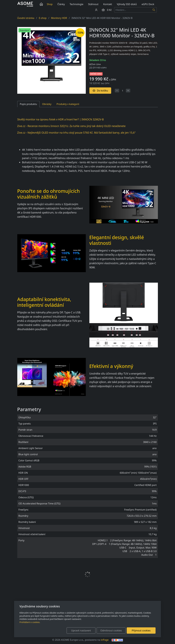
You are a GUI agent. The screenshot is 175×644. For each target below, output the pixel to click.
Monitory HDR (59, 18)
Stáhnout (93, 4)
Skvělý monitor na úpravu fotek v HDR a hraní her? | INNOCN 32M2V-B (61, 119)
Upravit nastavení (81, 631)
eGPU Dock (148, 4)
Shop (50, 4)
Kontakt (108, 4)
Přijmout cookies (141, 631)
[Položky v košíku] (103, 10)
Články (61, 4)
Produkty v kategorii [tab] (68, 104)
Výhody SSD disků (127, 4)
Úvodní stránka (26, 18)
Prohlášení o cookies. (30, 622)
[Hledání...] (133, 10)
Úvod (42, 4)
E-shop (43, 18)
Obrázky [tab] (47, 104)
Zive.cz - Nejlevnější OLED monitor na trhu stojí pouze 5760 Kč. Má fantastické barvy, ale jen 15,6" (76, 133)
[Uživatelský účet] (96, 10)
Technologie (77, 4)
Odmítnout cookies (111, 631)
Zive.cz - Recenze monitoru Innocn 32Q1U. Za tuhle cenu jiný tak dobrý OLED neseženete (71, 126)
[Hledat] (154, 10)
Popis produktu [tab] (28, 104)
